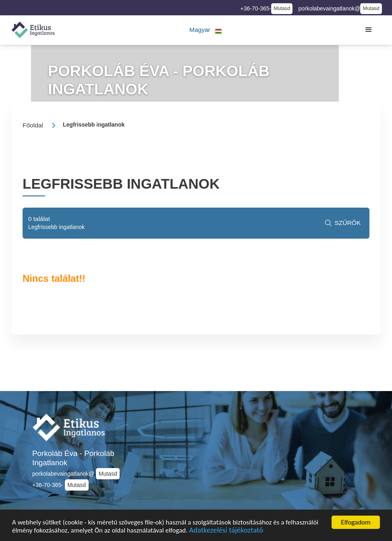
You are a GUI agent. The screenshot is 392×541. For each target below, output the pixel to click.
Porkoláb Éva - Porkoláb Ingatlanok (73, 458)
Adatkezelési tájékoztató (227, 532)
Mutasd (282, 8)
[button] (206, 30)
